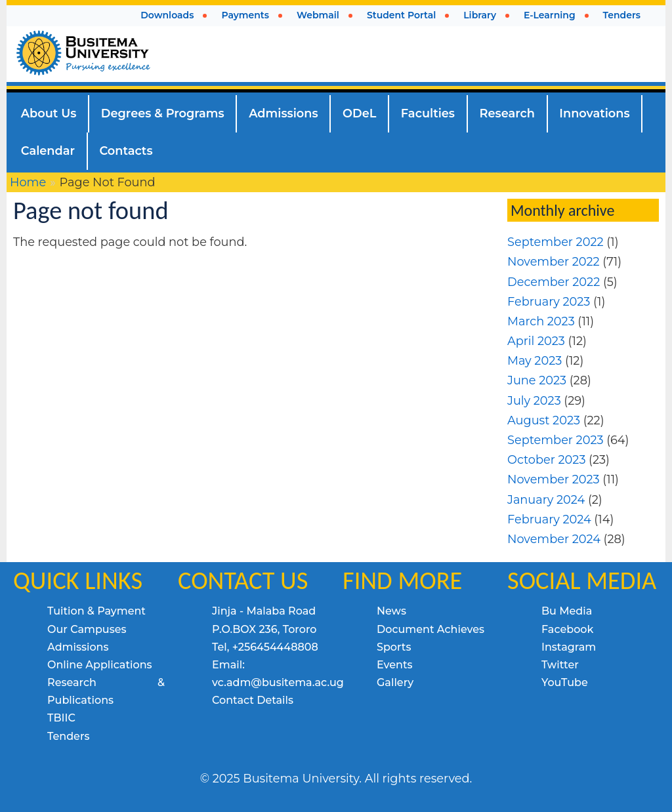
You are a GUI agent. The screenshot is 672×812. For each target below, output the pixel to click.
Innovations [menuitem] (594, 113)
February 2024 (549, 519)
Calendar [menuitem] (48, 151)
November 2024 (554, 539)
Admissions (78, 647)
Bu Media (567, 611)
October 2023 (546, 459)
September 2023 (556, 440)
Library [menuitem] (480, 15)
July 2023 (534, 400)
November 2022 (554, 261)
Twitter (560, 665)
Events (395, 665)
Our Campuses (87, 629)
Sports (394, 647)
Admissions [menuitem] (283, 113)
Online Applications (100, 665)
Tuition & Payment (96, 611)
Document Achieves (430, 629)
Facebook (567, 629)
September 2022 (556, 242)
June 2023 (537, 380)
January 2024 (546, 499)
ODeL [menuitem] (359, 113)
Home (28, 182)
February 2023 (549, 301)
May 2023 (535, 360)
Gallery (395, 682)
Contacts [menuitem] (126, 151)
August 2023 (544, 420)
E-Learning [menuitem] (550, 15)
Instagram (569, 647)
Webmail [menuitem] (318, 15)
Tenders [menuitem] (622, 15)
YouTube (565, 682)
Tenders (68, 736)
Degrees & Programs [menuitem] (163, 113)
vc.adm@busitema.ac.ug (278, 682)
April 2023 (536, 341)
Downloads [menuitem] (167, 15)
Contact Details (253, 700)
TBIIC (61, 718)
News (391, 611)
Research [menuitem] (507, 113)
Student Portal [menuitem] (401, 15)
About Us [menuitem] (49, 113)
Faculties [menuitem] (428, 113)
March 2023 (541, 321)
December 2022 (554, 282)
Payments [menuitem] (245, 15)
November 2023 (554, 479)
